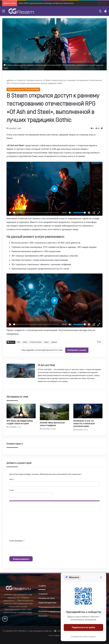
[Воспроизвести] (10, 213)
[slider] (36, 213)
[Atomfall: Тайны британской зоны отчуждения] (54, 412)
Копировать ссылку (77, 350)
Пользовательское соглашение (53, 607)
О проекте (43, 594)
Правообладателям (47, 603)
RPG (19, 342)
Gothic (25, 342)
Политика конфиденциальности (53, 611)
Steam (46, 342)
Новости (21, 80)
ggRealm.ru (11, 80)
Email (12, 490)
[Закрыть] (101, 577)
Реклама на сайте (47, 598)
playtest (54, 342)
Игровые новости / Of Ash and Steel (23, 89)
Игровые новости (34, 80)
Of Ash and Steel (36, 342)
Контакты (43, 616)
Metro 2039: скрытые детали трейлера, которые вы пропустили (46, 5)
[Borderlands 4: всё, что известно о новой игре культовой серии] (88, 411)
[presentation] (31, 549)
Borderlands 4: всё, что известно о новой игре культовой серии (84, 424)
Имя (12, 479)
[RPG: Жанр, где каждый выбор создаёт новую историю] (21, 411)
